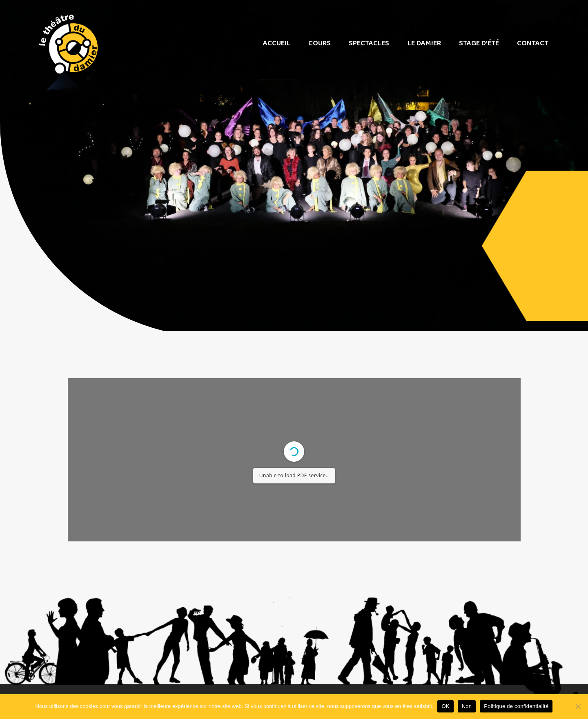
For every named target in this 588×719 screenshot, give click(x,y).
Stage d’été (479, 43)
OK (445, 706)
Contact (533, 43)
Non (467, 706)
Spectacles (369, 43)
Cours (320, 43)
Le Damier (424, 43)
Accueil (277, 43)
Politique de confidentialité (516, 706)
